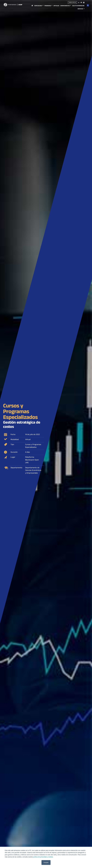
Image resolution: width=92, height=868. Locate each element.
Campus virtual (72, 3)
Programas (48, 6)
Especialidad (38, 6)
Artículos (56, 6)
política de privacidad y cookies (43, 857)
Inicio (32, 7)
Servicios (80, 9)
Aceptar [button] (46, 863)
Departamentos (65, 6)
